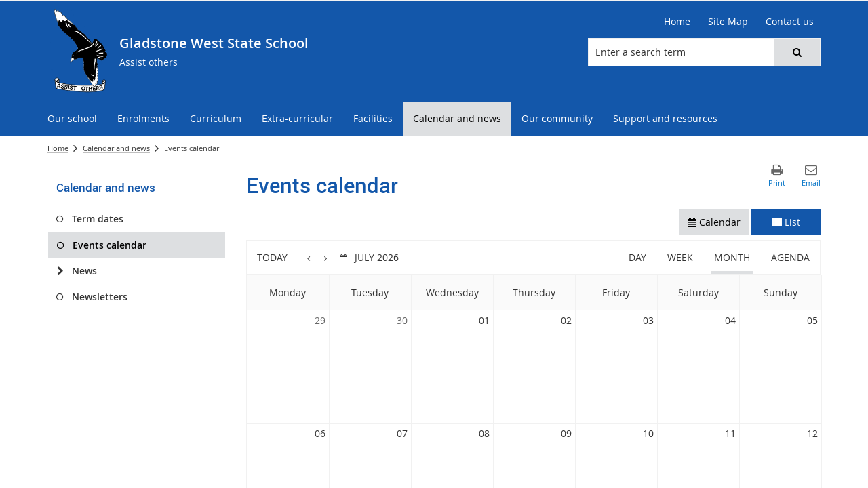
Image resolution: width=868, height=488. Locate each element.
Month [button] (732, 257)
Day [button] (637, 257)
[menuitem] (72, 119)
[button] (797, 52)
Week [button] (680, 257)
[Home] (677, 22)
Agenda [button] (790, 257)
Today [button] (272, 257)
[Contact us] (790, 22)
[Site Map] (728, 22)
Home (58, 148)
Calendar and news (116, 148)
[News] (60, 271)
